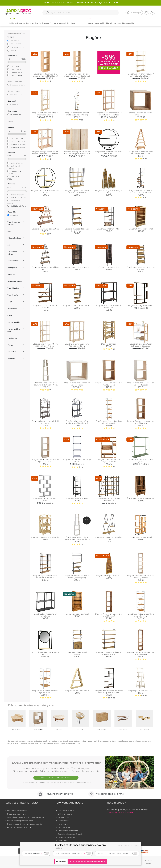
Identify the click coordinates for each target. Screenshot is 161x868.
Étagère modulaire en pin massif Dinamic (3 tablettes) (45, 75)
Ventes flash (63, 817)
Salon (24, 33)
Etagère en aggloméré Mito (141, 306)
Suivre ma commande (17, 811)
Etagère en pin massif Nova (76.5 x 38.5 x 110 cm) (77, 345)
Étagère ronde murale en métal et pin (45, 192)
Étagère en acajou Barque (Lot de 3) (109, 192)
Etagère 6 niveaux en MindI (141, 229)
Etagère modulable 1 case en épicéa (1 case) (77, 384)
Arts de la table (99, 23)
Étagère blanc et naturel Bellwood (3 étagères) (141, 345)
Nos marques (64, 827)
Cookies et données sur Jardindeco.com (80, 845)
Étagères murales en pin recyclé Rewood (109, 461)
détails (60, 848)
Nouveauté (13, 105)
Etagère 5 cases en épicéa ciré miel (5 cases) (141, 653)
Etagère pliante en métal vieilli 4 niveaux (45, 422)
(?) (42, 853)
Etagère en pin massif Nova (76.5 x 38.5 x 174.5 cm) (45, 345)
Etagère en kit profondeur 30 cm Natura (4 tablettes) (109, 114)
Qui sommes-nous (66, 811)
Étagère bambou (109, 344)
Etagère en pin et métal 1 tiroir (77, 306)
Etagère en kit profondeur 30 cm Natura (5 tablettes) (141, 75)
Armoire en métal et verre (77, 267)
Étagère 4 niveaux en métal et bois (109, 538)
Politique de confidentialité (19, 827)
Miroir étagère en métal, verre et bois (45, 653)
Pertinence (15, 40)
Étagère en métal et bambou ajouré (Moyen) (141, 615)
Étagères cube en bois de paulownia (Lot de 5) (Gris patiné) (45, 385)
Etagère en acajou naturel (77, 614)
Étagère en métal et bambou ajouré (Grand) (109, 422)
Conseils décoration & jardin (70, 834)
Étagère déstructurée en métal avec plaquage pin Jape (109, 692)
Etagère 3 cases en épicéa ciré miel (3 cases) (141, 422)
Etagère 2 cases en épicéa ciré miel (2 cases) (109, 384)
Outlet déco (63, 821)
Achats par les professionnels (20, 821)
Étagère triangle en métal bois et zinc (45, 268)
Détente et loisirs (128, 23)
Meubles (90, 23)
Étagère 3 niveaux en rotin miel (45, 537)
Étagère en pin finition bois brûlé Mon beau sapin (141, 153)
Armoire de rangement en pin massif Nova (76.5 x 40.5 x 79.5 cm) (77, 154)
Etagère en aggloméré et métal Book (109, 499)
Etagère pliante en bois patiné (45, 229)
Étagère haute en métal (77, 498)
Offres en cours (65, 814)
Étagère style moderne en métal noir (45, 615)
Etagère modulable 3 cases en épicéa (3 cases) (45, 461)
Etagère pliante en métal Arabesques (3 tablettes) (77, 422)
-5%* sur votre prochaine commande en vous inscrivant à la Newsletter (56, 763)
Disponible (13, 215)
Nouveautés (63, 824)
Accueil (10, 33)
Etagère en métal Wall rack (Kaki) (141, 461)
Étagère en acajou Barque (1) (109, 576)
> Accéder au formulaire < (120, 813)
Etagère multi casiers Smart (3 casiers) (77, 461)
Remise (13, 51)
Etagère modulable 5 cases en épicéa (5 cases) (141, 577)
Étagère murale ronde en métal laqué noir (109, 153)
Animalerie (54, 23)
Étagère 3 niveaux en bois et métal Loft (109, 307)
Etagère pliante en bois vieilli (141, 691)
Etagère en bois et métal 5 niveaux (45, 307)
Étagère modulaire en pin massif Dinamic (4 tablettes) (77, 75)
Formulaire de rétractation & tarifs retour (26, 817)
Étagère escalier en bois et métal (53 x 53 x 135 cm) (141, 192)
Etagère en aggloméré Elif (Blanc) (45, 499)
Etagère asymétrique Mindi (109, 229)
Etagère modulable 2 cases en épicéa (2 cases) (141, 384)
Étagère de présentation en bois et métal (77, 230)
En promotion (14, 115)
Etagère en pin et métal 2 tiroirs (77, 653)
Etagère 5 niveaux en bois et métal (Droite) (109, 653)
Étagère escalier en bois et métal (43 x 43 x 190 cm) (77, 114)
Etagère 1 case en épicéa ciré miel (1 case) (141, 114)
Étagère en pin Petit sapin (77, 691)
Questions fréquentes (17, 814)
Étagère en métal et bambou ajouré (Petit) (45, 692)
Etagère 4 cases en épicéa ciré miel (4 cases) (109, 615)
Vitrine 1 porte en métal (109, 267)
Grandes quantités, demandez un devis (24, 824)
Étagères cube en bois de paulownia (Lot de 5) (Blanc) (77, 538)
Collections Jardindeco (68, 831)
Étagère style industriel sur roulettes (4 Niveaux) (77, 192)
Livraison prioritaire (16, 85)
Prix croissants (16, 44)
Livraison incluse (15, 95)
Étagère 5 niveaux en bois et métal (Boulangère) (77, 577)
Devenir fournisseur (67, 837)
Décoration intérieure (113, 23)
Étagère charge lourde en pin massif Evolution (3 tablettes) (45, 153)
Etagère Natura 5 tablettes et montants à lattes (45, 114)
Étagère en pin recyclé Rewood (141, 498)
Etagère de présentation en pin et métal (141, 268)
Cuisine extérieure (16, 23)
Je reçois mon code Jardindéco (56, 778)
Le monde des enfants (67, 23)
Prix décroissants (17, 47)
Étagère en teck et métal (141, 537)
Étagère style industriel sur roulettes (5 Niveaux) (45, 577)
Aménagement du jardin (32, 23)
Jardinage (45, 23)
